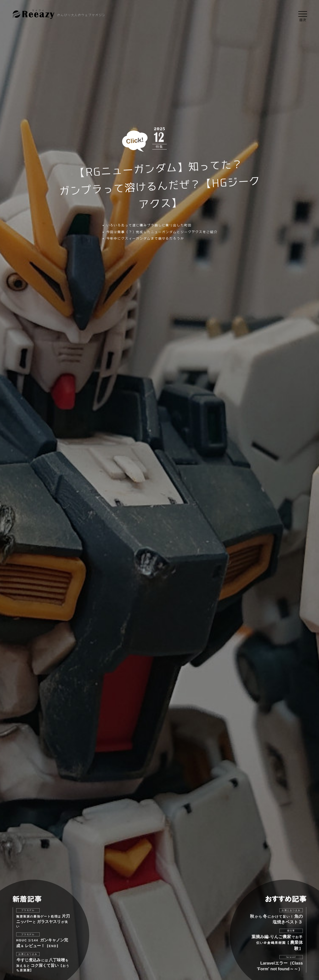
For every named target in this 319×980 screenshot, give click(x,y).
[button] (303, 14)
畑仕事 (291, 931)
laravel (291, 957)
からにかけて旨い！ (276, 919)
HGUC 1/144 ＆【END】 (42, 943)
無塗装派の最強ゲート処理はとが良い (43, 921)
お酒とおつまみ (28, 954)
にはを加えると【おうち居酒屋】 (43, 965)
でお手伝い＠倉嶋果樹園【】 (277, 943)
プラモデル (28, 910)
